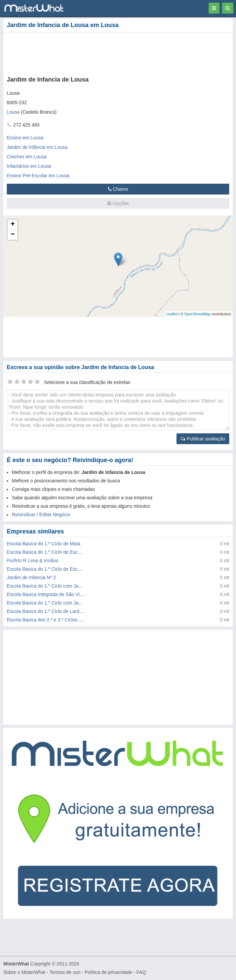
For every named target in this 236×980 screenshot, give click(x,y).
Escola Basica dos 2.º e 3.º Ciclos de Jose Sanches (61, 620)
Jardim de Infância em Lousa (37, 147)
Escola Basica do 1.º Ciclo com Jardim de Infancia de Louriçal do (75, 586)
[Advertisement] (103, 53)
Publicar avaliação (203, 439)
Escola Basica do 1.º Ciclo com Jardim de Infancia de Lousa (70, 603)
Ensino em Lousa (25, 138)
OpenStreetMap (197, 314)
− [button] (13, 235)
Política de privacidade (108, 972)
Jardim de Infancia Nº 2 (31, 577)
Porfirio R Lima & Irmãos (32, 561)
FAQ (141, 972)
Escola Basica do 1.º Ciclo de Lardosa (47, 611)
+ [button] (13, 225)
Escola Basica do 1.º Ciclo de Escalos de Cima (56, 552)
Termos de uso (65, 972)
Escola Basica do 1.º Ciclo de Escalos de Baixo (56, 569)
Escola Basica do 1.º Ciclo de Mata (44, 544)
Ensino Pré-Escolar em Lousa (38, 176)
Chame (118, 189)
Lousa (13, 112)
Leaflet (172, 314)
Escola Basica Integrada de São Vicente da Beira (58, 594)
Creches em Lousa (27, 157)
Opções (118, 203)
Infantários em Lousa (29, 166)
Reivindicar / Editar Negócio (41, 515)
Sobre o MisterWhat (24, 972)
